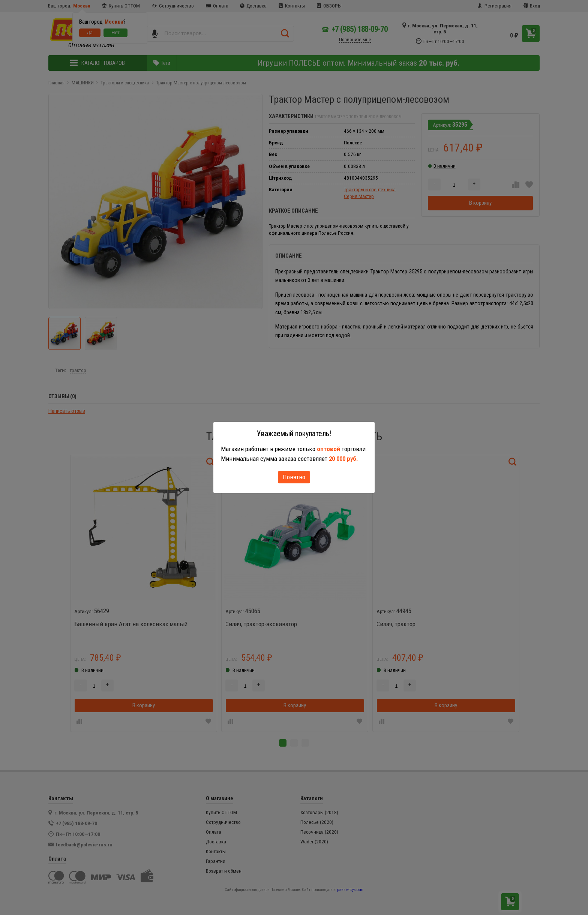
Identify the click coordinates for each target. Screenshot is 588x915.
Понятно (294, 477)
